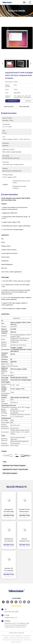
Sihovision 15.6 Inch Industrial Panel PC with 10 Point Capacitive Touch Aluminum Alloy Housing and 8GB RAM (9, 540)
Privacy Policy (13, 633)
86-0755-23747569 (11, 612)
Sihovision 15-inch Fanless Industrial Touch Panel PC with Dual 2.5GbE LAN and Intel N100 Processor (24, 511)
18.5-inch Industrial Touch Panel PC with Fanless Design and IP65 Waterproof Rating (24, 540)
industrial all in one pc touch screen (15, 469)
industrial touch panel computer (14, 466)
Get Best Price (23, 101)
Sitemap (21, 633)
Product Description (24, 107)
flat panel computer (10, 473)
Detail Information (9, 107)
